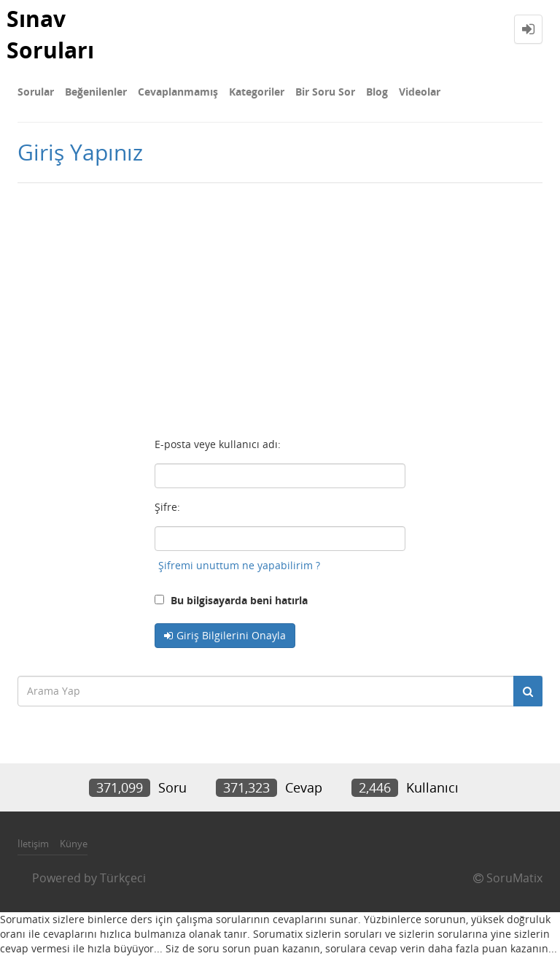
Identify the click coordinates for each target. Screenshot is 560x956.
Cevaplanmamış (178, 92)
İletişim (33, 844)
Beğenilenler (96, 92)
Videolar (420, 92)
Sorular (36, 92)
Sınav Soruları (50, 34)
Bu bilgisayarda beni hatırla (231, 600)
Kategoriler (257, 92)
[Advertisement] (280, 307)
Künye (74, 844)
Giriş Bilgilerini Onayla (231, 635)
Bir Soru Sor (325, 92)
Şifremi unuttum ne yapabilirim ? (239, 565)
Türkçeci (123, 878)
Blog (377, 92)
